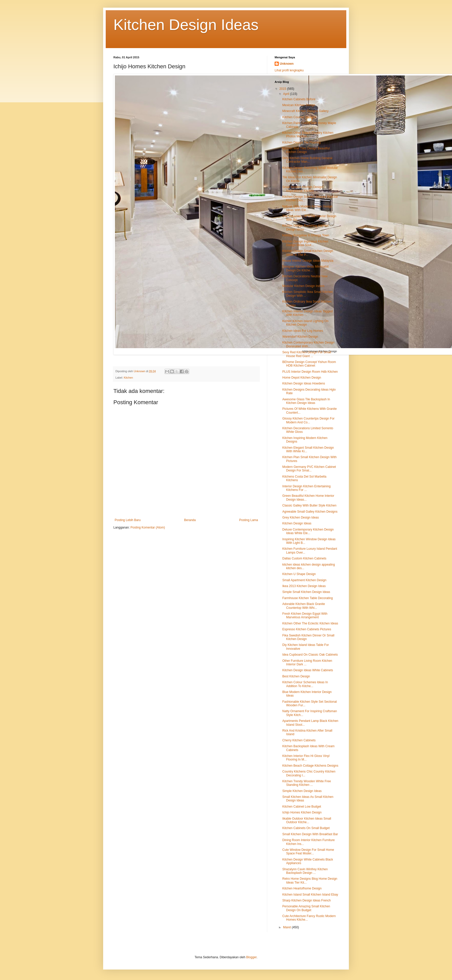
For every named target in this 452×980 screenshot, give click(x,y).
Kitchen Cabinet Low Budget (302, 807)
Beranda (190, 520)
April (287, 94)
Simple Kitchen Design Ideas (302, 791)
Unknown (287, 64)
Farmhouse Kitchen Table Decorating (308, 598)
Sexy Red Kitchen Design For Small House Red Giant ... (307, 354)
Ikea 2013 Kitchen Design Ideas (304, 586)
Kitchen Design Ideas (186, 25)
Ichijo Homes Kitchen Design (302, 812)
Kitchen (128, 378)
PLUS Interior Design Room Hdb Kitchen (310, 372)
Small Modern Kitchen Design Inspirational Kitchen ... (303, 189)
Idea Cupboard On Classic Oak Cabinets (310, 655)
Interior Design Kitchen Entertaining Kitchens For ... (306, 488)
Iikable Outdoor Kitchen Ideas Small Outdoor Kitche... (307, 820)
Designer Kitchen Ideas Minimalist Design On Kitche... (305, 268)
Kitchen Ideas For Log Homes (303, 331)
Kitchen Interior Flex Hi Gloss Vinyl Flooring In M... (306, 758)
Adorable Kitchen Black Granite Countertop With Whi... (304, 606)
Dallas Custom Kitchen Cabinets (304, 558)
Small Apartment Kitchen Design (304, 580)
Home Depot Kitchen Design (302, 378)
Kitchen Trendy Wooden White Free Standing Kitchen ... (307, 783)
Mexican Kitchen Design (299, 105)
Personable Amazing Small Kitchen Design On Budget (306, 908)
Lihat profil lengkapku (289, 70)
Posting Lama (249, 520)
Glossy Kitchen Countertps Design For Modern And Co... (308, 420)
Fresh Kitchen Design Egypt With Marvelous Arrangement (305, 615)
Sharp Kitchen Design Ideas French (306, 900)
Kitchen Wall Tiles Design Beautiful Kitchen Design (306, 150)
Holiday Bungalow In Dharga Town (306, 235)
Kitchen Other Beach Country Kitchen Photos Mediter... (308, 135)
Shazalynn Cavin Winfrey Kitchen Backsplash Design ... (305, 871)
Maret (287, 927)
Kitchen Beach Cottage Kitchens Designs (310, 766)
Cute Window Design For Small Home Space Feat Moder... (308, 852)
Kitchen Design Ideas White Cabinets (308, 670)
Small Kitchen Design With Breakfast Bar (310, 834)
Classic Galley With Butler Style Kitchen (309, 505)
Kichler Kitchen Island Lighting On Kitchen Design (305, 323)
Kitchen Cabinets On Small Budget (306, 828)
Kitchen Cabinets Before (299, 99)
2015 (283, 89)
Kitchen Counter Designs (299, 117)
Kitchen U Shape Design (299, 574)
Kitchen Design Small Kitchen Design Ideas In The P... (308, 253)
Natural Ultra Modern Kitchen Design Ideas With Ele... (307, 208)
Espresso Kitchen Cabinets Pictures (307, 629)
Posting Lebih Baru (128, 520)
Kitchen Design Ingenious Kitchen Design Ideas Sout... (305, 243)
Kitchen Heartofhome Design (302, 888)
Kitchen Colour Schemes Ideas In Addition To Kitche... (305, 684)
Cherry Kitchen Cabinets (299, 740)
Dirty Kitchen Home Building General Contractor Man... (307, 160)
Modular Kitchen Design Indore (303, 286)
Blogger (251, 957)
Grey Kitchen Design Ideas (301, 517)
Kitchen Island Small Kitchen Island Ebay (310, 895)
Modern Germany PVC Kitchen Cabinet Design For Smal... (309, 469)
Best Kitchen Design (296, 676)
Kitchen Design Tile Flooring (301, 142)
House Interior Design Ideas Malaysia (308, 261)
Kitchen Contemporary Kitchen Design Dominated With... (308, 344)
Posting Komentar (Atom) (148, 527)
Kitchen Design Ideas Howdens (304, 383)
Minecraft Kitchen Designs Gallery (305, 111)
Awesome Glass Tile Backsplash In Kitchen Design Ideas (306, 401)
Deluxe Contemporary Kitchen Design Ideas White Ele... (308, 531)
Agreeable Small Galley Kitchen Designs (310, 512)
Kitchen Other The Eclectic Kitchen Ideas (310, 623)
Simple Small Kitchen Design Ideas (306, 592)
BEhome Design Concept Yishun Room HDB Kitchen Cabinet (309, 364)
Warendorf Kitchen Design (300, 337)
